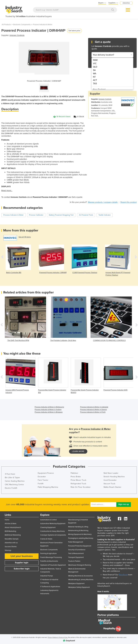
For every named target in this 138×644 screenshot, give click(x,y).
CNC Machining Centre (14, 485)
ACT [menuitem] (95, 80)
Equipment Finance (46, 473)
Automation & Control (48, 520)
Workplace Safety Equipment (79, 587)
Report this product (129, 202)
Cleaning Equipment (48, 527)
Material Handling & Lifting (78, 527)
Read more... (7, 191)
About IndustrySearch (13, 527)
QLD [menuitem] (95, 67)
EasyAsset (123, 575)
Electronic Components (22, 25)
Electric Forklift (11, 488)
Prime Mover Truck (78, 480)
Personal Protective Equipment (80, 546)
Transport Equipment (76, 557)
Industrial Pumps (47, 576)
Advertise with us (11, 543)
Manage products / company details (103, 202)
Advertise (126, 3)
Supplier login (22, 563)
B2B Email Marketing (13, 535)
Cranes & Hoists (46, 539)
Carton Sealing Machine (15, 481)
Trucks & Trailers (74, 561)
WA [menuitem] (95, 74)
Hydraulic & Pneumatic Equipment (53, 565)
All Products (6, 25)
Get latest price (74, 31)
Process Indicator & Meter (43, 25)
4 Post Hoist (10, 474)
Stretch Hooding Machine (114, 477)
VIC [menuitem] (95, 63)
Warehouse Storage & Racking (80, 565)
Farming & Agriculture (48, 553)
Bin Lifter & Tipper (12, 478)
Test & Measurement (76, 553)
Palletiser (74, 473)
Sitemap (8, 550)
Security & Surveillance (77, 550)
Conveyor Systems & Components (53, 535)
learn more (78, 451)
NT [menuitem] (94, 77)
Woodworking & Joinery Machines (81, 580)
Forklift (41, 484)
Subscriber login (22, 569)
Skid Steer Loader (111, 473)
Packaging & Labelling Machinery (81, 538)
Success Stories (11, 547)
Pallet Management (76, 542)
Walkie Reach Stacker (112, 487)
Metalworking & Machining (78, 531)
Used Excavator (110, 480)
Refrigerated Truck (78, 484)
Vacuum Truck (109, 484)
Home (7, 520)
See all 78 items (25, 237)
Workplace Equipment (76, 584)
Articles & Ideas (11, 524)
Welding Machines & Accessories (80, 576)
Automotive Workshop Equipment (53, 524)
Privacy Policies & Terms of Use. (58, 637)
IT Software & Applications (50, 587)
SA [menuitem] (94, 70)
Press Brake (76, 477)
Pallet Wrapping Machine (48, 487)
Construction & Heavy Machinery (52, 531)
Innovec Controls (17, 35)
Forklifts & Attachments (49, 561)
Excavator (42, 477)
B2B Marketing (10, 531)
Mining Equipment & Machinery (80, 534)
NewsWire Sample (12, 539)
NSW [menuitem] (95, 60)
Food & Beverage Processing (51, 557)
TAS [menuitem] (95, 84)
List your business (22, 556)
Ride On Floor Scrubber (81, 487)
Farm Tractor (43, 480)
